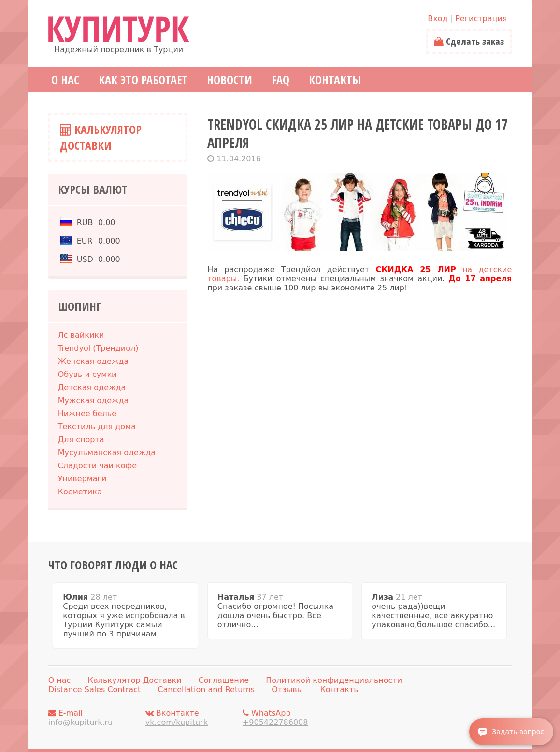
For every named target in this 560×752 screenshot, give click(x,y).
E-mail (94, 718)
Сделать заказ (469, 41)
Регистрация (481, 19)
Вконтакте (191, 718)
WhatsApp (288, 718)
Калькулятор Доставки (101, 137)
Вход (438, 19)
